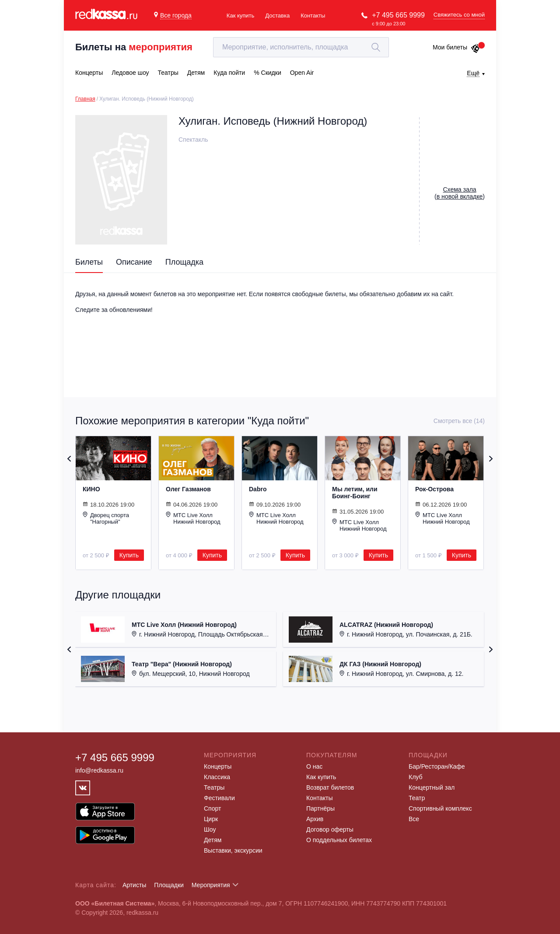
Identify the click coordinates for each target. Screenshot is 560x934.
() (460, 193)
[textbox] (301, 47)
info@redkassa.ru (99, 770)
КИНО (91, 489)
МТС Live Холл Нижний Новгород (193, 518)
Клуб (416, 777)
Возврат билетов (330, 787)
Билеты (89, 262)
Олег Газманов (188, 489)
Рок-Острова (434, 489)
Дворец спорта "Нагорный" (106, 518)
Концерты (218, 766)
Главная (85, 99)
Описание (134, 262)
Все (414, 819)
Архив (315, 819)
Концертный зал (432, 787)
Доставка (277, 16)
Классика (217, 777)
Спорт (212, 808)
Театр (417, 798)
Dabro (258, 489)
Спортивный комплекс (440, 808)
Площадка (184, 262)
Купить (129, 555)
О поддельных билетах (339, 840)
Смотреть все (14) (459, 421)
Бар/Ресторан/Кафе (437, 766)
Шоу (210, 829)
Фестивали (219, 798)
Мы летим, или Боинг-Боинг (355, 493)
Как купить (240, 16)
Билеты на (134, 47)
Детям (213, 840)
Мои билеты (457, 47)
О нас (314, 766)
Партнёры (320, 808)
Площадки (169, 885)
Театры (214, 787)
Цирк (211, 819)
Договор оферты (330, 829)
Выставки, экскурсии (233, 850)
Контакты (313, 16)
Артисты (135, 885)
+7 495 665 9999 (398, 15)
